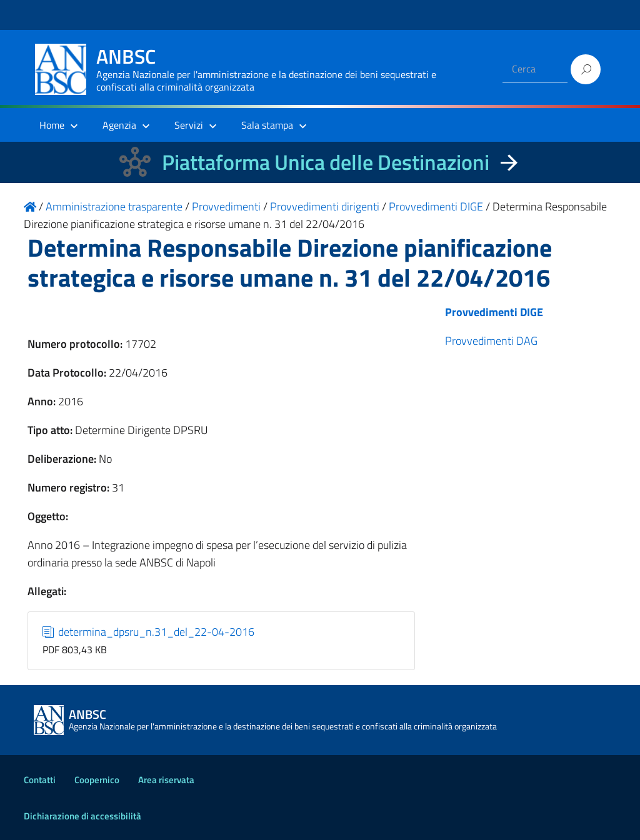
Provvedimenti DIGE (494, 312)
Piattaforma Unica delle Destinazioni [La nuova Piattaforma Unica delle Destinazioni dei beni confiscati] (326, 162)
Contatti (40, 780)
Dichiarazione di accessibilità (82, 816)
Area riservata (166, 780)
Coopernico (97, 780)
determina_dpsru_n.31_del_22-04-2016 (149, 632)
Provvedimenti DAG (491, 341)
